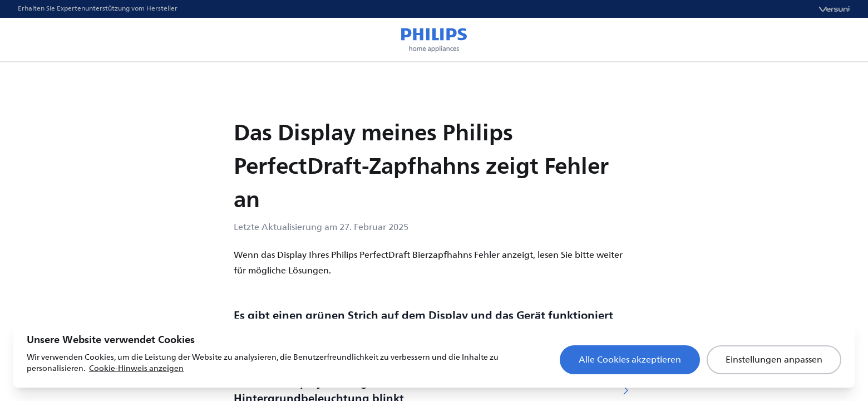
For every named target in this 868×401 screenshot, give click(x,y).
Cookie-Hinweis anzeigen (136, 368)
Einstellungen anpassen (774, 360)
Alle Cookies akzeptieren (630, 360)
